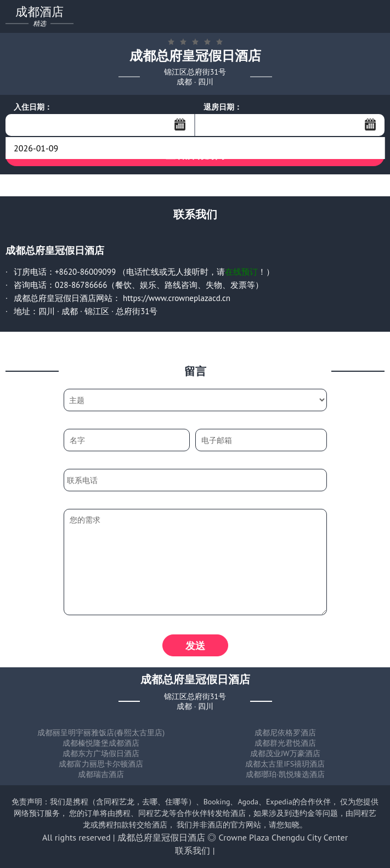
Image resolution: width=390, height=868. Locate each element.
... (180, 124)
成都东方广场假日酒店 (101, 753)
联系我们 (193, 850)
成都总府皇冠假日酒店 (161, 837)
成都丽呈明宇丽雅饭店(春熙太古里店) (101, 733)
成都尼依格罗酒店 (285, 733)
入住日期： (33, 107)
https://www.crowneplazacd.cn (177, 298)
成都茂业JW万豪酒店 (285, 753)
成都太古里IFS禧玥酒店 (285, 764)
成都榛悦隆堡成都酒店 (101, 743)
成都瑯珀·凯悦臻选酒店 (285, 774)
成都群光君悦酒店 (285, 743)
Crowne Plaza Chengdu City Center (283, 837)
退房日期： (223, 107)
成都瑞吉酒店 (101, 774)
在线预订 (241, 272)
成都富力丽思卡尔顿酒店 (101, 764)
